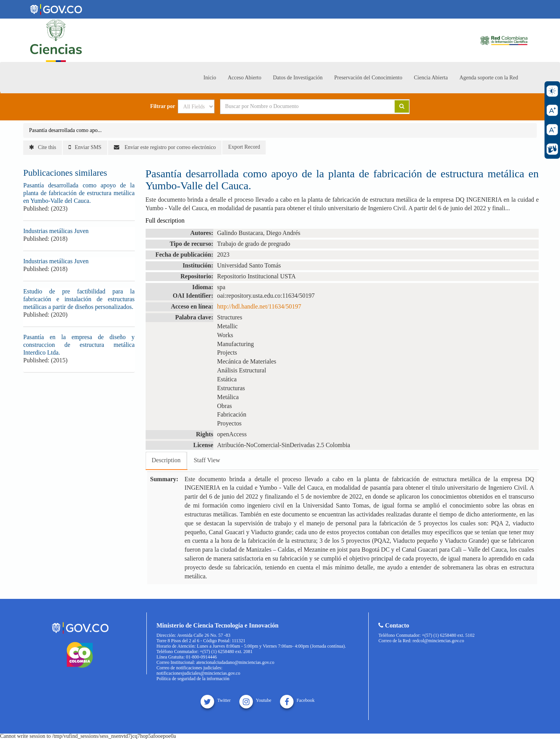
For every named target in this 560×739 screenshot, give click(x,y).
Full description (165, 220)
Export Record (244, 147)
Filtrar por (163, 106)
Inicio (210, 78)
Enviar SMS (85, 147)
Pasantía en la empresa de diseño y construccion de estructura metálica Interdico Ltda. (79, 345)
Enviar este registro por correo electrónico (165, 147)
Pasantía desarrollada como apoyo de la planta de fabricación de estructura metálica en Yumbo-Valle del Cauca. (79, 193)
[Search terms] (298, 106)
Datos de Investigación (298, 78)
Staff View (207, 460)
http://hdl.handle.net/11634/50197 (259, 306)
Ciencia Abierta (431, 78)
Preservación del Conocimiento (368, 78)
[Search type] (196, 106)
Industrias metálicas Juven (56, 231)
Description (166, 460)
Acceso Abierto (245, 78)
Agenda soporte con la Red (489, 78)
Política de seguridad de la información (193, 679)
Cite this (43, 147)
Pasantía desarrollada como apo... (65, 130)
